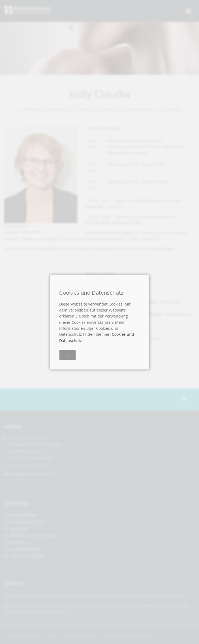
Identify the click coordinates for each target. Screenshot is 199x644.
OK (67, 355)
